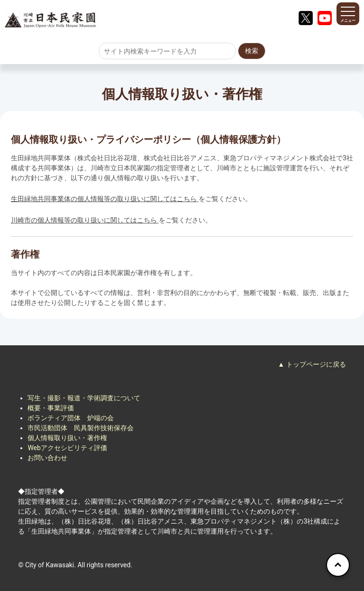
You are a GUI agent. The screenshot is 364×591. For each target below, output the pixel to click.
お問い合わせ (47, 458)
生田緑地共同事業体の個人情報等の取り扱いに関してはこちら (105, 199)
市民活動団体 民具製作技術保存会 (81, 428)
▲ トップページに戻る (312, 364)
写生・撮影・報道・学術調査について (84, 398)
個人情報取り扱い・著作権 (67, 438)
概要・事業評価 (51, 408)
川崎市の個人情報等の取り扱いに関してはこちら (85, 220)
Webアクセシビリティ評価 (67, 448)
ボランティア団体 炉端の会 (71, 418)
